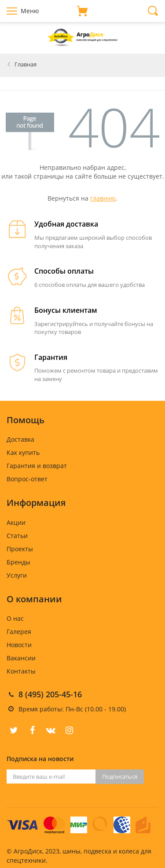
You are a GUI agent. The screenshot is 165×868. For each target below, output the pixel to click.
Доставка (20, 439)
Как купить (23, 452)
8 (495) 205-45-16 (50, 694)
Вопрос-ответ (27, 479)
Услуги (17, 575)
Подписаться (120, 776)
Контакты (21, 671)
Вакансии (21, 658)
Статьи (17, 536)
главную (103, 198)
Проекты (20, 549)
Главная (26, 64)
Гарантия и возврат (37, 466)
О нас (15, 618)
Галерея (19, 632)
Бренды (18, 562)
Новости (19, 645)
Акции (16, 522)
